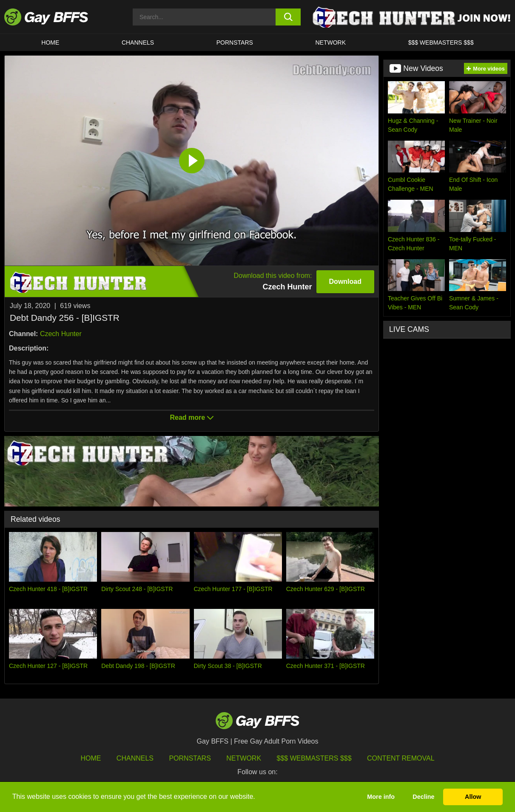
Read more (191, 417)
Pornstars (190, 758)
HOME (50, 42)
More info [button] (381, 797)
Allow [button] (473, 797)
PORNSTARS (235, 42)
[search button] (288, 17)
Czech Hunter (61, 334)
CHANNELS (138, 42)
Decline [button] (423, 797)
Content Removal (401, 758)
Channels (135, 758)
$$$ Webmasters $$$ (441, 42)
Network (330, 42)
